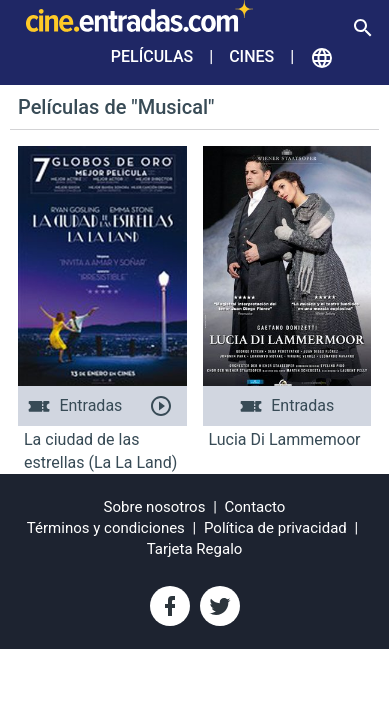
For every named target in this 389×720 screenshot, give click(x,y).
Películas (152, 56)
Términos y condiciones (106, 528)
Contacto (255, 507)
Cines (251, 56)
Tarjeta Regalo (195, 549)
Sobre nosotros (155, 507)
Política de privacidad (275, 528)
